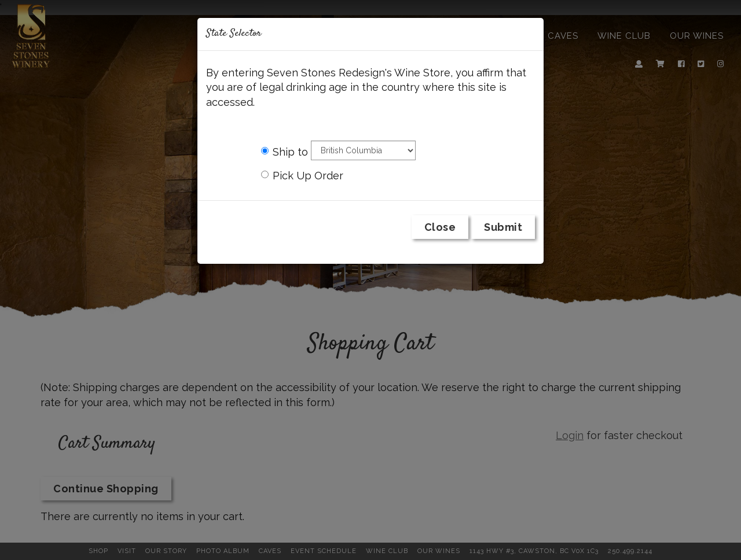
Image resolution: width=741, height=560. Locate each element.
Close (440, 227)
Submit (503, 227)
